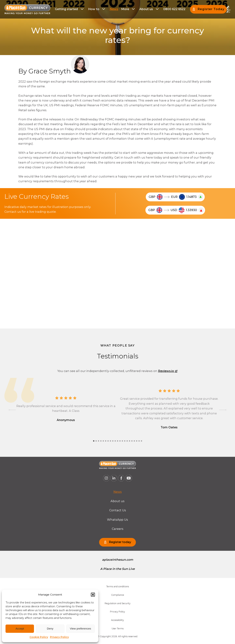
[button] (93, 595)
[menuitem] (70, 9)
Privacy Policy (59, 637)
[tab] (94, 441)
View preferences (81, 628)
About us (146, 9)
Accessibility (117, 620)
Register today (120, 542)
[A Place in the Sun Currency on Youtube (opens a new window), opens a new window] (129, 478)
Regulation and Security (118, 603)
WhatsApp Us (117, 520)
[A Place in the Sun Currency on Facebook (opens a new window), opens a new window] (121, 478)
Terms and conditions (118, 586)
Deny (50, 628)
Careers (118, 529)
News (114, 9)
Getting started (66, 9)
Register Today (211, 9)
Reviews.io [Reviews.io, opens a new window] (168, 371)
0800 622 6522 (174, 9)
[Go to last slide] (12, 410)
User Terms (118, 628)
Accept (20, 628)
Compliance (118, 595)
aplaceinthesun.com (118, 560)
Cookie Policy (39, 637)
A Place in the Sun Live (117, 569)
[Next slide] (223, 410)
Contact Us (118, 510)
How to (94, 9)
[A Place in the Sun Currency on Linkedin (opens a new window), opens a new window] (114, 478)
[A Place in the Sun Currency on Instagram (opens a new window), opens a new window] (106, 478)
